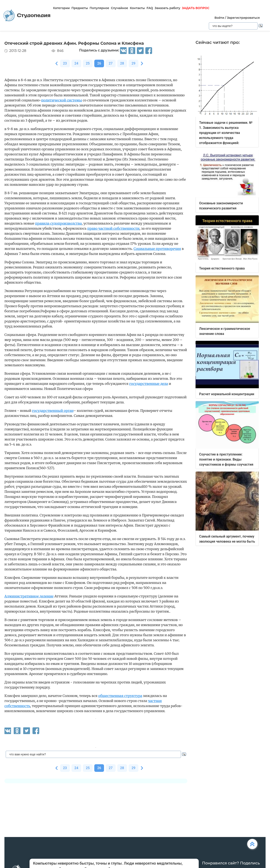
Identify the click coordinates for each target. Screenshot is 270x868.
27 (111, 63)
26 (99, 63)
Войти (219, 18)
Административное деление (29, 596)
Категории (61, 8)
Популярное (99, 8)
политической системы (61, 100)
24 (76, 63)
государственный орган (53, 411)
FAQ (150, 8)
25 (88, 63)
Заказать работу (167, 8)
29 (134, 63)
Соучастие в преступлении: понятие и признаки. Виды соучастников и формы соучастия (226, 459)
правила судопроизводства (58, 223)
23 (65, 63)
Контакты (137, 8)
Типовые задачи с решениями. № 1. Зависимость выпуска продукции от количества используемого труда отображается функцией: (226, 133)
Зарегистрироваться (243, 18)
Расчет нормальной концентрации (227, 394)
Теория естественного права (222, 268)
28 (122, 63)
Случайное (120, 8)
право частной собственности (113, 228)
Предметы (80, 8)
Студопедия (27, 15)
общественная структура (120, 696)
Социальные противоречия (157, 249)
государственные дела (149, 384)
